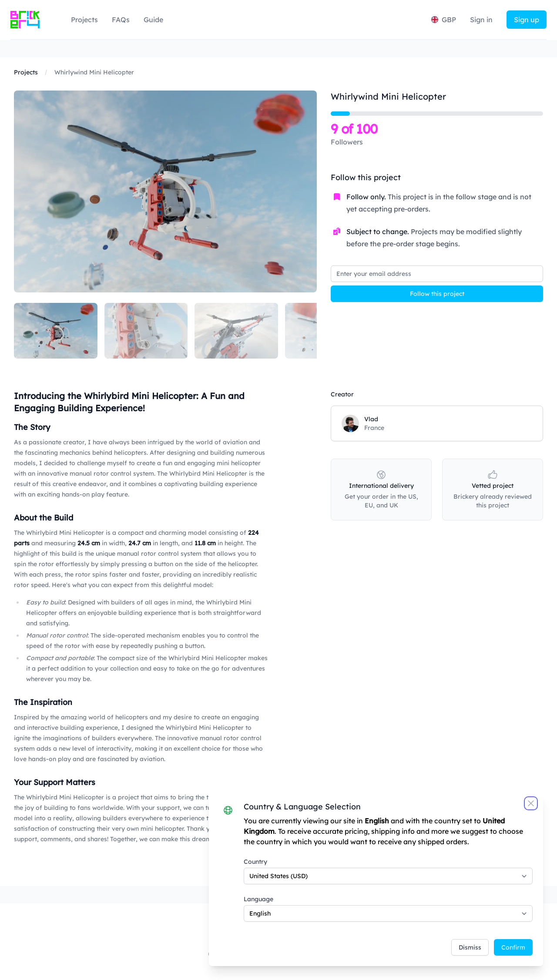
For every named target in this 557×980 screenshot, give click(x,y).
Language (258, 899)
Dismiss (470, 947)
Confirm (513, 947)
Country (255, 862)
